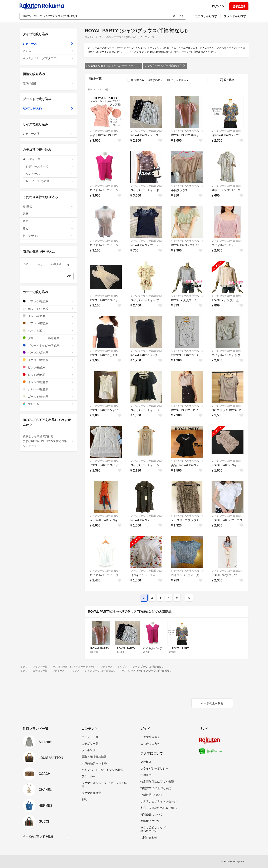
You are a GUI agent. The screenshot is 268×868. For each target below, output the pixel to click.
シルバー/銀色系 (48, 389)
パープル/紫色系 (48, 353)
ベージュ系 (48, 331)
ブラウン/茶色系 (48, 323)
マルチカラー (48, 404)
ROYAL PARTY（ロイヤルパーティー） (113, 66)
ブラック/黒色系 (48, 301)
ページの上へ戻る (212, 703)
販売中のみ (136, 80)
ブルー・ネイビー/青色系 (48, 345)
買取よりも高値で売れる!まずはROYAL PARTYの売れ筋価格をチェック (48, 441)
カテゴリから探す (206, 16)
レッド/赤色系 (48, 375)
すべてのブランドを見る (38, 837)
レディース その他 (50, 181)
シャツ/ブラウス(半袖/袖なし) (165, 66)
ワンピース (50, 174)
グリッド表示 (178, 80)
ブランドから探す (235, 16)
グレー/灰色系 (48, 316)
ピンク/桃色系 (48, 367)
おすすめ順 (155, 80)
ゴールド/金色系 (48, 397)
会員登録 (239, 6)
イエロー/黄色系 (48, 360)
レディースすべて (50, 166)
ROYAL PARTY (48, 109)
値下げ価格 (48, 83)
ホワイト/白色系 (48, 309)
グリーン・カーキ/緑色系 (48, 338)
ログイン (218, 6)
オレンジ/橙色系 (48, 382)
